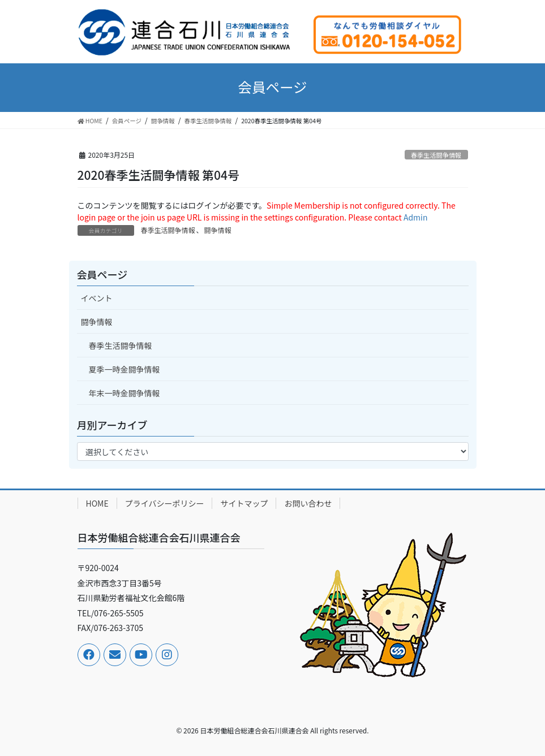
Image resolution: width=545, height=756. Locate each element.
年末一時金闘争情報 (125, 393)
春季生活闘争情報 (436, 155)
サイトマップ (244, 503)
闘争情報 (218, 230)
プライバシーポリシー (165, 503)
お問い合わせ (308, 503)
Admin (416, 217)
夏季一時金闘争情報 (125, 369)
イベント (97, 298)
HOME (97, 503)
